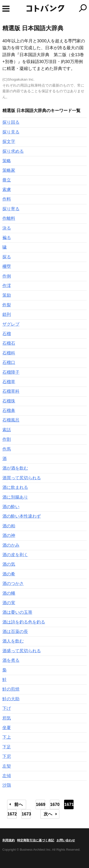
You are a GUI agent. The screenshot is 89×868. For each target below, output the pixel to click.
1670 (55, 804)
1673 (26, 814)
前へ (19, 804)
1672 (12, 814)
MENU (6, 9)
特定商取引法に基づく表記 (36, 840)
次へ (48, 814)
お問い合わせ (66, 840)
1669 (40, 804)
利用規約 (9, 840)
